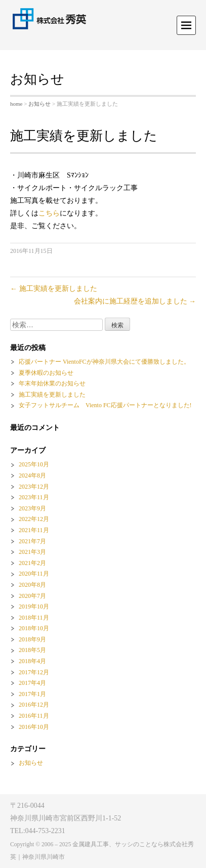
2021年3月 (32, 552)
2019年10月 (34, 606)
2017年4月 (32, 683)
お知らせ (39, 104)
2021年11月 (34, 530)
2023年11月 (34, 497)
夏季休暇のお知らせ (46, 373)
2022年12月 (34, 519)
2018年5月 (32, 650)
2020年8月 (32, 585)
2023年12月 (34, 487)
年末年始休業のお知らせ (52, 383)
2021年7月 (32, 541)
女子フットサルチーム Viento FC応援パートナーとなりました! (105, 405)
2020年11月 (34, 574)
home (16, 104)
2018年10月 (34, 628)
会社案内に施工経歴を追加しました (135, 301)
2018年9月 (32, 639)
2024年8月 (32, 475)
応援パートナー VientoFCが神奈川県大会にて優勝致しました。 (104, 362)
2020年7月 (32, 596)
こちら (49, 213)
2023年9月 (32, 508)
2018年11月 (34, 618)
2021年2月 (32, 563)
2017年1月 (32, 694)
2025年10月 (34, 464)
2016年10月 (34, 727)
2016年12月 (34, 705)
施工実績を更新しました (54, 289)
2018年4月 (32, 661)
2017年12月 (34, 672)
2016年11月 (34, 716)
